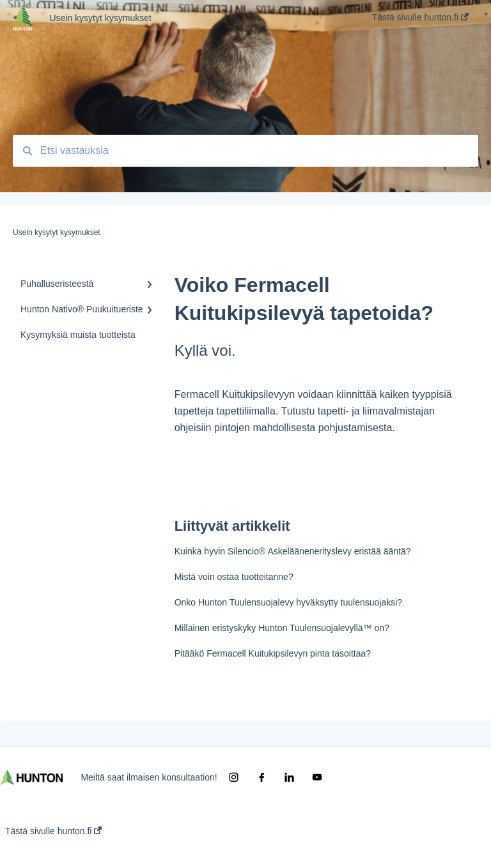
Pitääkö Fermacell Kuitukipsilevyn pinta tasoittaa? (273, 653)
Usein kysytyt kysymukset (100, 18)
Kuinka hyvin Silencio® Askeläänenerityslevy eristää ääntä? (293, 551)
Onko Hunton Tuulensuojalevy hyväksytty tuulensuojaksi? (288, 602)
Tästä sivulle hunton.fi (53, 831)
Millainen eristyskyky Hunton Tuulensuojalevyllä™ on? (282, 628)
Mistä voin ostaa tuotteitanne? (234, 577)
